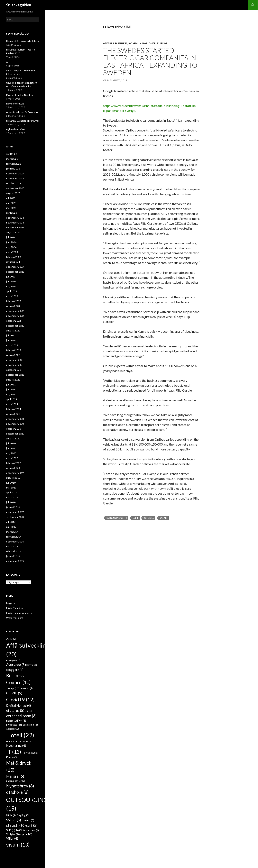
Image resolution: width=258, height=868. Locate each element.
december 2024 (15, 218)
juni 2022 (11, 340)
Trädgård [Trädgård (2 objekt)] (12, 834)
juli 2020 (11, 443)
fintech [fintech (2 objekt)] (11, 721)
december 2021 (15, 360)
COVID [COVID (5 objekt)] (14, 693)
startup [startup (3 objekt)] (28, 820)
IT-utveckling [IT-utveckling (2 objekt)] (30, 753)
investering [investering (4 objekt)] (16, 746)
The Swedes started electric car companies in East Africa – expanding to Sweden (150, 61)
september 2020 (15, 434)
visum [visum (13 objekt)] (18, 844)
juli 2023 (11, 277)
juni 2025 (11, 203)
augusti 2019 (13, 478)
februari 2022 (14, 350)
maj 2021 (11, 394)
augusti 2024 (13, 232)
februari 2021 (14, 409)
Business (121, 43)
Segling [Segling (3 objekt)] (23, 815)
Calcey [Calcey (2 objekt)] (11, 688)
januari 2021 (13, 414)
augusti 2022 (13, 331)
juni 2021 (11, 389)
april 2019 (12, 492)
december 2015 (15, 561)
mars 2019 (12, 497)
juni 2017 (11, 527)
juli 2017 (11, 522)
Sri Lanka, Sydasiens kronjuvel (22, 121)
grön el (149, 518)
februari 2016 (14, 551)
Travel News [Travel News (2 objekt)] (31, 830)
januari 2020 (13, 468)
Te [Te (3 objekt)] (19, 830)
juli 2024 (11, 237)
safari (163, 518)
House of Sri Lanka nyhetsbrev (23, 41)
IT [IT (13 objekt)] (14, 752)
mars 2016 (12, 546)
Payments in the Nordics (20, 95)
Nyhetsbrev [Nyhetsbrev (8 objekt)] (20, 786)
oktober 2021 (13, 370)
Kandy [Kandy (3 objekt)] (12, 757)
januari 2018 (13, 507)
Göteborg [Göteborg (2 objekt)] (12, 729)
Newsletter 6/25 (15, 104)
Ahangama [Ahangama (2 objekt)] (13, 660)
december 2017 (15, 512)
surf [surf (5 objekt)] (32, 825)
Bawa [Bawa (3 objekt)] (32, 665)
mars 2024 (12, 252)
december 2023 (15, 267)
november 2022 (15, 316)
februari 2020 (14, 463)
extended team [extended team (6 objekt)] (21, 716)
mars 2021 (12, 404)
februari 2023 (14, 301)
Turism (162, 43)
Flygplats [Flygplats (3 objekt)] (13, 725)
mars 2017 (12, 532)
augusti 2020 (13, 438)
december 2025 (15, 173)
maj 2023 (11, 286)
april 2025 (12, 213)
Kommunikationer (142, 43)
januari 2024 (13, 262)
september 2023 (15, 272)
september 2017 (15, 517)
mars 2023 (12, 296)
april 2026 (12, 154)
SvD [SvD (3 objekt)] (11, 830)
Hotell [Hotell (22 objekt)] (20, 735)
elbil (136, 518)
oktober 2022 (13, 321)
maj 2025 (11, 208)
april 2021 (12, 399)
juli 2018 (11, 502)
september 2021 (15, 375)
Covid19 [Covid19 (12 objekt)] (20, 699)
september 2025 (15, 188)
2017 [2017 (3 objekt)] (11, 639)
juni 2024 (11, 242)
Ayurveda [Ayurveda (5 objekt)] (16, 665)
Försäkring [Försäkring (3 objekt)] (30, 725)
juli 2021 (11, 385)
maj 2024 (11, 247)
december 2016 (15, 542)
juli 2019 (11, 483)
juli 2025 (11, 198)
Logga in (11, 603)
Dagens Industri (117, 518)
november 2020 (15, 424)
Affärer (109, 43)
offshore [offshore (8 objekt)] (17, 792)
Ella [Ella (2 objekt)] (28, 711)
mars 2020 (12, 458)
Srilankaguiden (19, 5)
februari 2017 (14, 537)
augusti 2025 (13, 193)
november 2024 (15, 223)
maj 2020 (11, 453)
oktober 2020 (13, 429)
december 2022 (15, 311)
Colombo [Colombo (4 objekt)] (25, 688)
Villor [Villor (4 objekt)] (12, 838)
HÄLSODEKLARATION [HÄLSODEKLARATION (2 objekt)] (19, 741)
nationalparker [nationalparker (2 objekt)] (16, 781)
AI (7, 62)
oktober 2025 (13, 183)
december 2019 (15, 473)
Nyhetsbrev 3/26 (15, 129)
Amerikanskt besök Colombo (22, 112)
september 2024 (15, 227)
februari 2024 (14, 257)
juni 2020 (11, 448)
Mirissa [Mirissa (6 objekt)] (15, 776)
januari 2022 (13, 355)
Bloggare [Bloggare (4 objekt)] (15, 670)
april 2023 (12, 291)
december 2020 (15, 419)
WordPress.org (15, 618)
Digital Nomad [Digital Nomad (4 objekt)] (19, 705)
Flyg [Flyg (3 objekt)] (22, 721)
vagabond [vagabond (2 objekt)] (26, 834)
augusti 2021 (13, 380)
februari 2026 (14, 164)
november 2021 (15, 365)
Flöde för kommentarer (19, 613)
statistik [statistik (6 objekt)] (16, 825)
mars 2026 (12, 159)
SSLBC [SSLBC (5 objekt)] (14, 820)
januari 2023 (13, 306)
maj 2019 (11, 488)
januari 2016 (13, 556)
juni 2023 (11, 281)
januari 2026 (13, 169)
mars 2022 (12, 345)
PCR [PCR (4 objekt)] (11, 815)
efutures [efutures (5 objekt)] (15, 710)
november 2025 (15, 178)
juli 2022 (11, 335)
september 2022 (15, 326)
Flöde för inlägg (15, 608)
